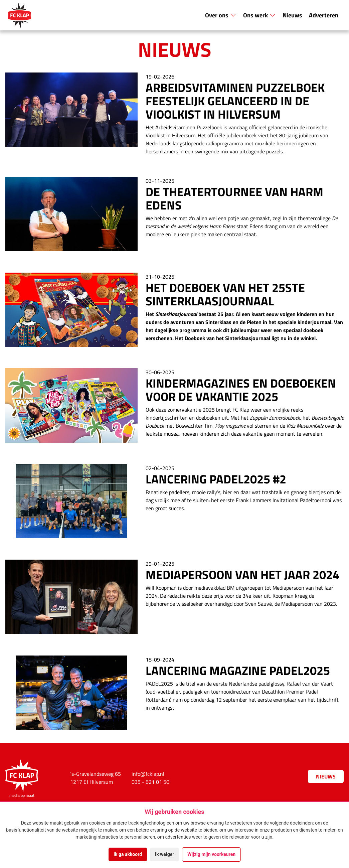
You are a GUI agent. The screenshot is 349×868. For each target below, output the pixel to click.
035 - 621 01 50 (150, 782)
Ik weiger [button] (164, 854)
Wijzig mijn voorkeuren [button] (211, 854)
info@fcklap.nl (148, 774)
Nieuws (292, 15)
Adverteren (324, 15)
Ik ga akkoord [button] (128, 854)
